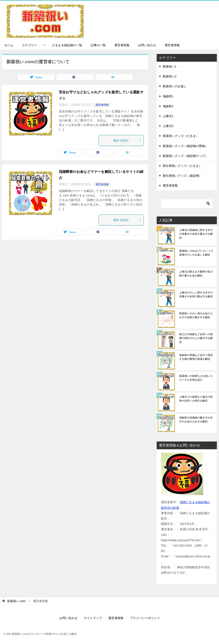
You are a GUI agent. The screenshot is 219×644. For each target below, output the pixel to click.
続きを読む (127, 140)
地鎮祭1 (168, 96)
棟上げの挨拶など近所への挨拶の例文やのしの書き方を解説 (196, 338)
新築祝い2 (170, 76)
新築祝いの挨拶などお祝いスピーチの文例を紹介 (196, 378)
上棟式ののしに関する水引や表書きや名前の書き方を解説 (196, 294)
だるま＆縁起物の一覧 (67, 45)
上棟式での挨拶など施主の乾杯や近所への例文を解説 (196, 399)
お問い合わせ (147, 45)
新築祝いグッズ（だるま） (181, 136)
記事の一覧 (98, 45)
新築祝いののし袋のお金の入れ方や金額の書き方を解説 (196, 315)
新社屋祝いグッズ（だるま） (182, 166)
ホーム (9, 45)
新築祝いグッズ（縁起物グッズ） (185, 156)
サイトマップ (93, 618)
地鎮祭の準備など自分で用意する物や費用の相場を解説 (196, 357)
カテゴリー (29, 45)
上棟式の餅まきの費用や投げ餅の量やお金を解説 (196, 274)
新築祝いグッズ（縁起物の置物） (185, 146)
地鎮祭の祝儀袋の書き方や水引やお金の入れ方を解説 (196, 420)
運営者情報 (122, 45)
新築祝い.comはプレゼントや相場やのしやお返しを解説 (196, 253)
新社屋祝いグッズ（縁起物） (182, 176)
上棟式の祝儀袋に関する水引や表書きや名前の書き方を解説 (196, 234)
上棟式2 (168, 126)
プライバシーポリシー (145, 618)
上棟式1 (168, 116)
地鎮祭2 (168, 106)
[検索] (187, 204)
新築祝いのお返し (175, 86)
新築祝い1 (170, 66)
